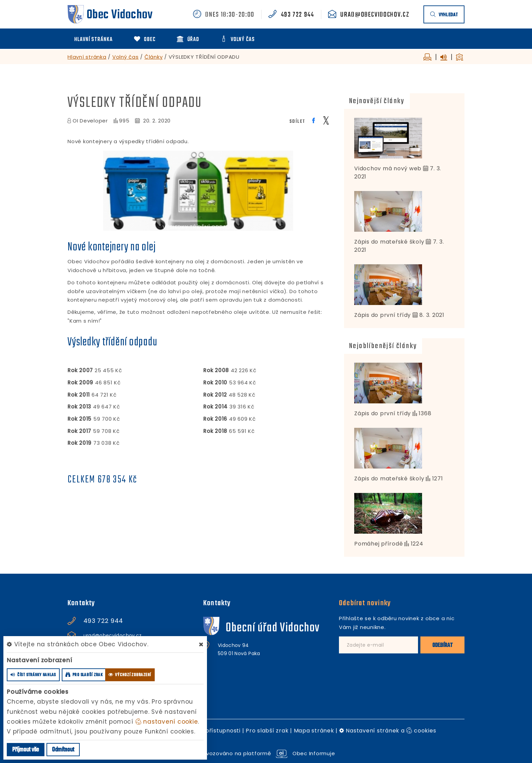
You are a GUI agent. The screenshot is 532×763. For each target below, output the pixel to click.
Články (154, 57)
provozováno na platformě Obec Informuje (266, 753)
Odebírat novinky (365, 603)
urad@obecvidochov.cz (375, 15)
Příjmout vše (26, 750)
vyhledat (444, 15)
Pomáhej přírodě (378, 544)
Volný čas (126, 57)
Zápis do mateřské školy (389, 242)
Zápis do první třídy (383, 315)
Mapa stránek (314, 731)
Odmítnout (63, 750)
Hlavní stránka (87, 57)
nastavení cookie (167, 722)
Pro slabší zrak (267, 731)
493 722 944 (298, 15)
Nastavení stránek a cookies (388, 731)
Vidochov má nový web (388, 168)
